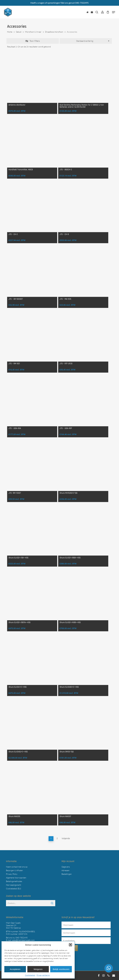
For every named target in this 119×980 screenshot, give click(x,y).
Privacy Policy (12, 874)
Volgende (66, 838)
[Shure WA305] (32, 789)
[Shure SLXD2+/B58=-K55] (83, 531)
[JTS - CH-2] (32, 207)
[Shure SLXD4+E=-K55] (32, 660)
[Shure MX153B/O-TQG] (83, 466)
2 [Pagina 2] (57, 838)
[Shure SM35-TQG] (83, 725)
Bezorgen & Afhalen (14, 870)
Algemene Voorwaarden (16, 878)
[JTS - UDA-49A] (32, 401)
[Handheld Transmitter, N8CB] (32, 142)
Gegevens (66, 867)
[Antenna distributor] (32, 78)
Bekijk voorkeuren (61, 969)
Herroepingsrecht (14, 885)
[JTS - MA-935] (83, 272)
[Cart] (108, 12)
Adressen (65, 870)
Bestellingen (67, 874)
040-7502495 (22, 938)
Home (10, 32)
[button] (70, 945)
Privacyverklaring (43, 975)
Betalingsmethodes (14, 881)
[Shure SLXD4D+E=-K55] (83, 660)
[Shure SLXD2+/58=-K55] (32, 531)
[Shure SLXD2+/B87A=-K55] (32, 595)
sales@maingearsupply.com (23, 940)
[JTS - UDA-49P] (83, 401)
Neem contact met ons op (17, 867)
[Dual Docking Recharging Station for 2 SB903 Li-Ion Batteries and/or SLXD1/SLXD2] (83, 78)
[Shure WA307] (83, 789)
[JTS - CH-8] (83, 207)
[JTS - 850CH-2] (83, 142)
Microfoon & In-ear (33, 32)
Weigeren (38, 969)
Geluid (19, 32)
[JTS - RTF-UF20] (83, 336)
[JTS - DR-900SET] (32, 272)
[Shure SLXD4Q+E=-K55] (32, 725)
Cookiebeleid (30, 975)
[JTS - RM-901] (32, 336)
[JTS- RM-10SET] (32, 466)
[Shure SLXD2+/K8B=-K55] (83, 595)
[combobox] (86, 41)
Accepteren (15, 969)
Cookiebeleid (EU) (14, 889)
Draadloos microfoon (54, 32)
